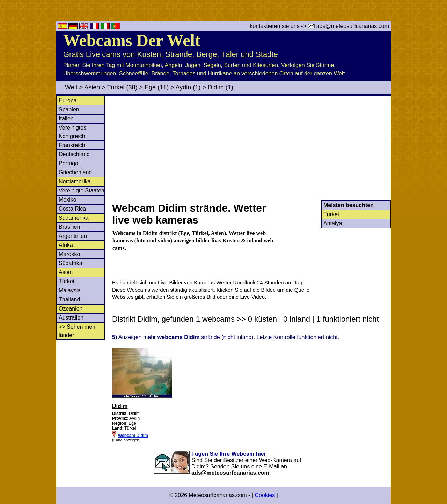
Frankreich (72, 145)
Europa (68, 100)
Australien (71, 318)
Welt (71, 87)
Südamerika (74, 218)
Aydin (184, 87)
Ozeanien (71, 309)
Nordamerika (75, 181)
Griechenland (75, 172)
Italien (66, 119)
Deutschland (74, 154)
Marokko (69, 254)
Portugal (69, 163)
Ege (150, 87)
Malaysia (70, 290)
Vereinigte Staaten (82, 191)
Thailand (69, 300)
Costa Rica (72, 209)
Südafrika (71, 263)
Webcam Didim (133, 436)
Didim (216, 87)
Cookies (265, 495)
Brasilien (69, 227)
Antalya (333, 223)
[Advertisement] (251, 148)
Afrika (66, 245)
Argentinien (73, 236)
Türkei (116, 87)
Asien (92, 87)
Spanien (69, 109)
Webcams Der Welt (132, 40)
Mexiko (68, 200)
